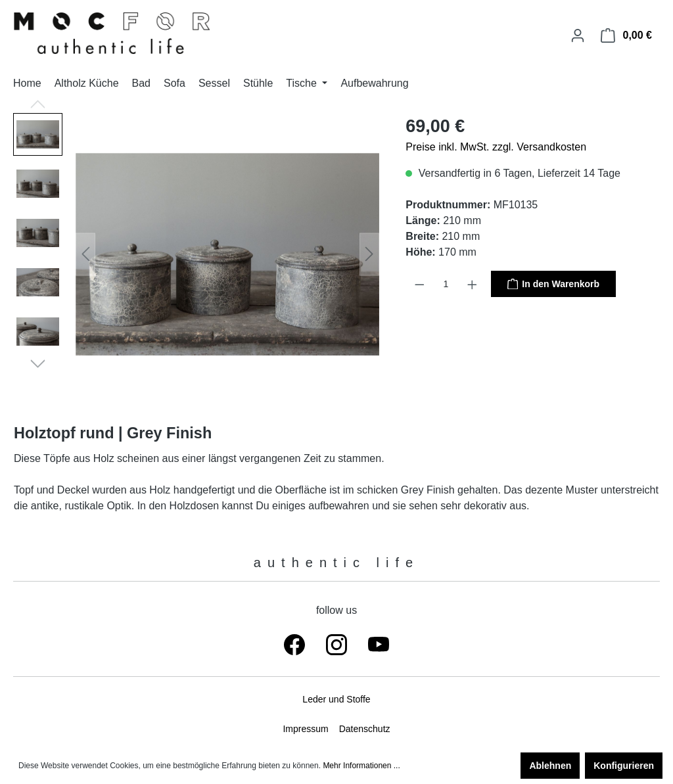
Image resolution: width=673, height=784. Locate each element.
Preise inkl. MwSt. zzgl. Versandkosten (496, 147)
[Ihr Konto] (578, 35)
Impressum (305, 729)
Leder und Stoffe (336, 699)
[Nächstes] (369, 254)
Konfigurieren (624, 766)
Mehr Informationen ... (361, 766)
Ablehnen (550, 766)
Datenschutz (365, 729)
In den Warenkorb (553, 283)
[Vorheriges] (85, 254)
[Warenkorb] (626, 35)
